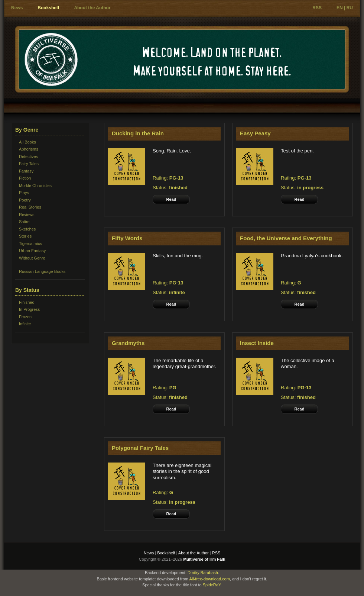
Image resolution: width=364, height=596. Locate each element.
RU (350, 8)
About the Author (92, 8)
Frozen (25, 317)
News (17, 8)
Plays (24, 193)
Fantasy (26, 171)
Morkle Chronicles (35, 186)
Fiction (25, 178)
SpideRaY (212, 585)
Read (171, 199)
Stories (25, 236)
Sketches (27, 229)
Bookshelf (48, 8)
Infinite (25, 324)
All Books (27, 142)
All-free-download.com (209, 579)
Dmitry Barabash (203, 573)
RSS (317, 8)
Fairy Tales (29, 164)
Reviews (27, 215)
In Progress (29, 309)
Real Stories (30, 207)
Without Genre (32, 258)
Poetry (25, 200)
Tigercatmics (30, 244)
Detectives (28, 157)
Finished (27, 302)
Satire (24, 222)
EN (340, 8)
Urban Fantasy (32, 251)
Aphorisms (29, 149)
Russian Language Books (42, 271)
